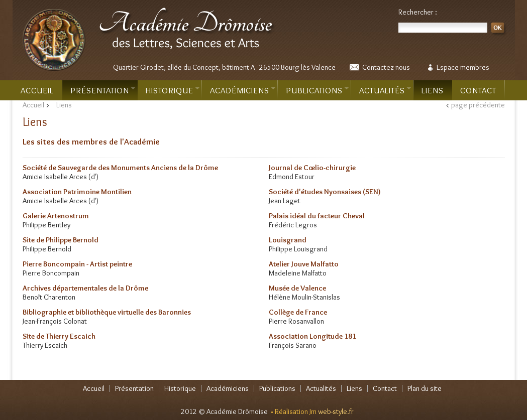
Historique (173, 90)
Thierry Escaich (45, 345)
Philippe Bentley (46, 225)
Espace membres (463, 67)
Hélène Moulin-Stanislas (304, 297)
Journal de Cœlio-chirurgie (312, 168)
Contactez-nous (386, 67)
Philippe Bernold (47, 249)
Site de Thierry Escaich (59, 336)
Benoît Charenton (49, 297)
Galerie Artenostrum (56, 216)
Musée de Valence (297, 288)
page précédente (478, 105)
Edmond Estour (292, 177)
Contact (478, 90)
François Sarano (293, 345)
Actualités (385, 90)
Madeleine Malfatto (298, 273)
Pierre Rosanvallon (296, 321)
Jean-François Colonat (55, 321)
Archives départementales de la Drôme (85, 288)
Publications (317, 90)
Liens (433, 90)
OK (499, 29)
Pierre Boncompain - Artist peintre (77, 264)
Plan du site (425, 388)
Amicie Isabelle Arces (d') (61, 177)
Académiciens (243, 90)
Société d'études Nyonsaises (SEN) (325, 192)
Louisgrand (288, 240)
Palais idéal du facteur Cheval (317, 216)
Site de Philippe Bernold (61, 240)
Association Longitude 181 (312, 336)
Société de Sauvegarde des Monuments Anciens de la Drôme (120, 168)
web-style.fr (336, 411)
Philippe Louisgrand (298, 249)
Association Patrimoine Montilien (77, 192)
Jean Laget (285, 201)
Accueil (37, 90)
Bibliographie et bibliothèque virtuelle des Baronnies (107, 312)
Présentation (103, 90)
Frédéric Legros (293, 225)
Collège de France (298, 312)
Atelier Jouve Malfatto (304, 264)
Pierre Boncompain (51, 273)
